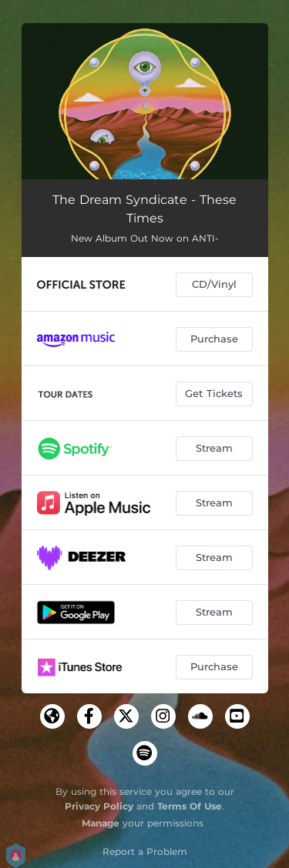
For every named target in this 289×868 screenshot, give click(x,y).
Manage (101, 823)
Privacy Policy (99, 806)
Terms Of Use (190, 806)
